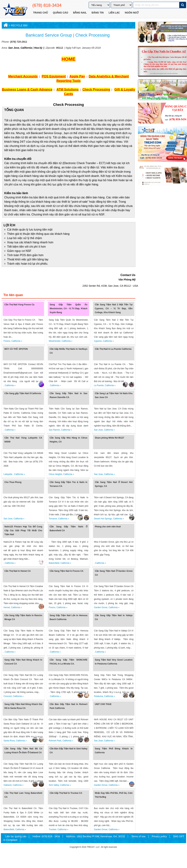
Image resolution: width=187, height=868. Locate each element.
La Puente (99, 385)
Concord (8, 696)
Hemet (7, 607)
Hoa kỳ (38, 48)
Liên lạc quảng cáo (16, 836)
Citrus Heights (55, 474)
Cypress (98, 341)
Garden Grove (101, 607)
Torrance (53, 519)
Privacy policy (159, 836)
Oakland (8, 785)
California (26, 48)
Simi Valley (54, 785)
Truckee (53, 829)
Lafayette (8, 474)
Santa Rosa (9, 741)
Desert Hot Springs (103, 519)
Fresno (7, 341)
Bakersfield (54, 563)
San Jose (14, 48)
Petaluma (98, 696)
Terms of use (138, 836)
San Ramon (54, 430)
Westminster (55, 341)
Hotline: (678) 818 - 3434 (46, 836)
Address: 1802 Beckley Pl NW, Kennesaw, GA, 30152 (96, 836)
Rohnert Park (55, 741)
